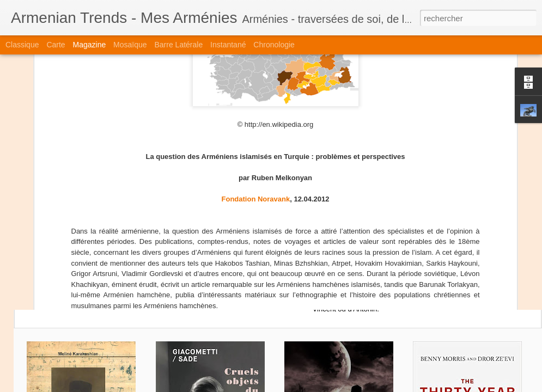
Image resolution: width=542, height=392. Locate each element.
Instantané (228, 45)
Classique (22, 45)
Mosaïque (130, 45)
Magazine (90, 45)
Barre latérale (178, 45)
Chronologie (274, 45)
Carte (56, 45)
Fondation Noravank (256, 72)
